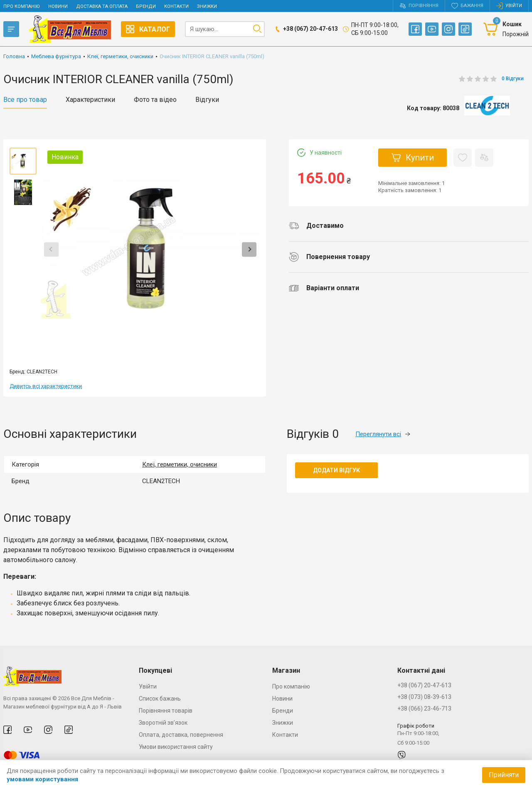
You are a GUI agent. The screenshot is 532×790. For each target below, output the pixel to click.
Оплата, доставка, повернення (181, 735)
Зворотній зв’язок (163, 723)
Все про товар (25, 100)
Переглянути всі (383, 434)
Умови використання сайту (176, 747)
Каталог (148, 29)
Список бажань (160, 699)
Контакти (176, 6)
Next (249, 249)
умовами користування (42, 779)
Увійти (148, 686)
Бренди (146, 6)
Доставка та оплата (102, 6)
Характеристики (90, 100)
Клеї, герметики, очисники (180, 464)
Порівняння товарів (166, 711)
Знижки (207, 6)
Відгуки (207, 100)
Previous (51, 249)
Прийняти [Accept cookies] (504, 775)
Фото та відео (155, 100)
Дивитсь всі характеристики (46, 386)
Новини (58, 6)
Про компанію (22, 6)
